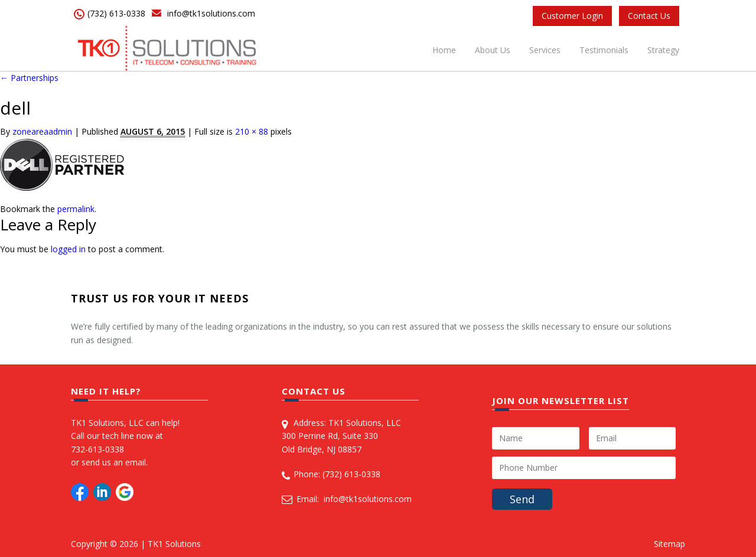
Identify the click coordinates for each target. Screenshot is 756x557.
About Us (493, 50)
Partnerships (29, 78)
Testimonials (604, 50)
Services (545, 50)
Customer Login (572, 16)
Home (444, 50)
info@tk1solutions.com (211, 13)
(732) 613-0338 (116, 13)
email (136, 462)
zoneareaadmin (42, 131)
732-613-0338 (97, 449)
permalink (76, 209)
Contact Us (649, 16)
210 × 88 (252, 131)
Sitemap (669, 544)
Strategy (663, 50)
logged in (68, 249)
